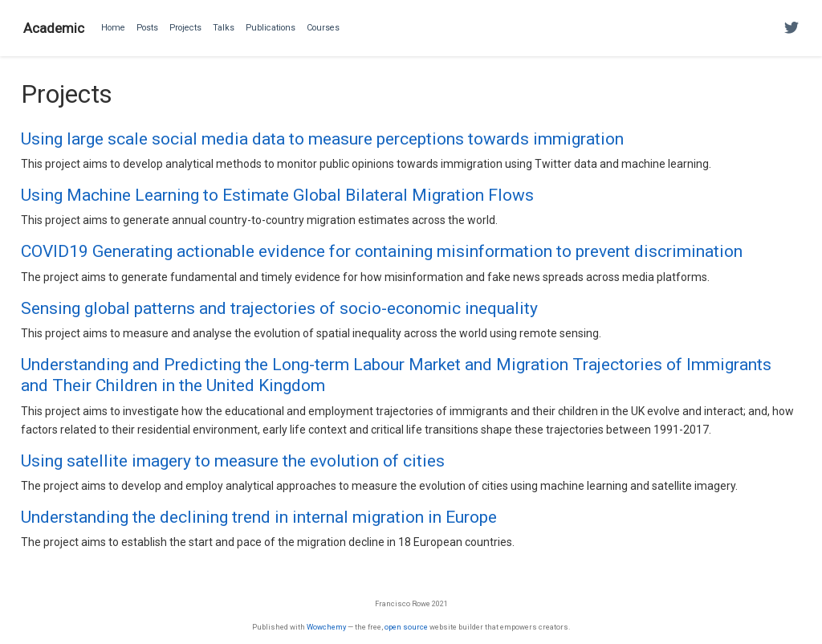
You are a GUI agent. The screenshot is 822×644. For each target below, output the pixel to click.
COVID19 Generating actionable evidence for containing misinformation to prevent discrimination (382, 251)
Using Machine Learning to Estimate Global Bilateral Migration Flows (277, 195)
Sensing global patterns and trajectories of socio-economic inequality (279, 308)
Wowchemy (326, 627)
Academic (54, 28)
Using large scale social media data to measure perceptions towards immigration (322, 139)
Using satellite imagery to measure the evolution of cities (233, 461)
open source (406, 627)
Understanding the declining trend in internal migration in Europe (259, 517)
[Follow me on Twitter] (791, 29)
